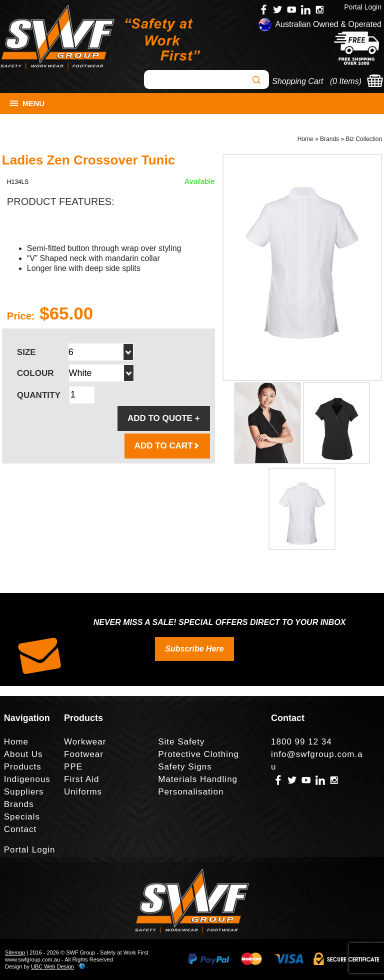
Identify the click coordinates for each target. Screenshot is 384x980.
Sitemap (15, 952)
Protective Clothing (198, 754)
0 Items (345, 81)
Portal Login (363, 7)
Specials (22, 817)
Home (305, 139)
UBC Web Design (52, 966)
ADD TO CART (167, 446)
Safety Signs (185, 767)
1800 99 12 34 (301, 742)
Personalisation (191, 792)
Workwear (85, 742)
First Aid (81, 779)
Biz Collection (364, 139)
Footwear (84, 754)
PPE (73, 767)
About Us (23, 754)
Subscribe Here (194, 649)
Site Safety (181, 742)
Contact (20, 829)
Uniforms (83, 792)
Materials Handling (198, 779)
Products (23, 767)
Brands (329, 139)
